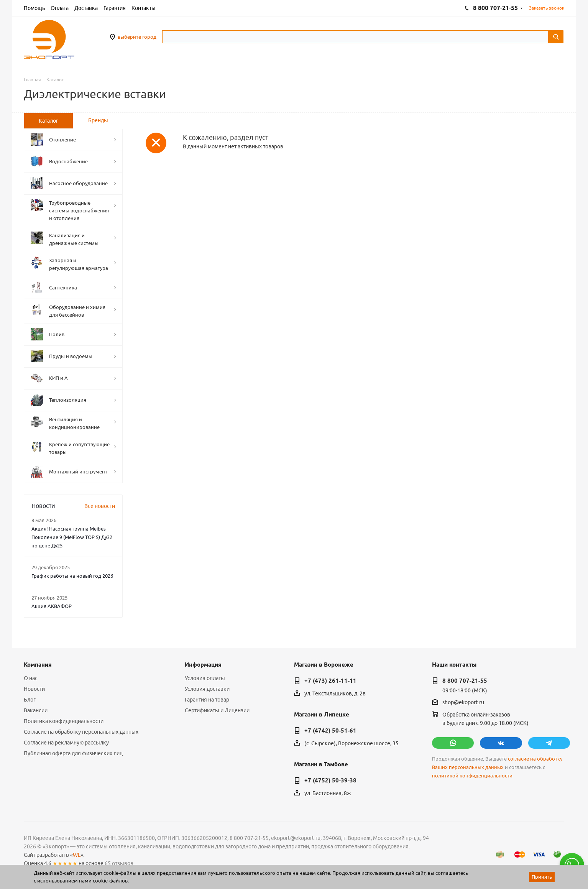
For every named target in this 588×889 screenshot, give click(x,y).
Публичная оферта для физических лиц (73, 753)
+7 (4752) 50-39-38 (330, 781)
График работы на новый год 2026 (72, 576)
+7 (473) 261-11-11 (330, 681)
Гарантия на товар (207, 700)
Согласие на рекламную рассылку (66, 743)
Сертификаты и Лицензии (217, 710)
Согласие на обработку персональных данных (81, 732)
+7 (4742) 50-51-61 (330, 731)
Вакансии (36, 710)
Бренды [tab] (98, 120)
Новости (34, 689)
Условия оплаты (205, 678)
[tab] (48, 121)
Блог (30, 700)
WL (77, 855)
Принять (542, 877)
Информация (203, 665)
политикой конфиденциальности (472, 776)
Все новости (100, 506)
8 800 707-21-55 (465, 681)
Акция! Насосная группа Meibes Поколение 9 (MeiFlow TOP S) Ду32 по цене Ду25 (72, 537)
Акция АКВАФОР (52, 606)
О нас (31, 678)
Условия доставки (207, 689)
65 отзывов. (120, 863)
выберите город (137, 37)
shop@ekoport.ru (463, 702)
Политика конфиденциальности (64, 721)
